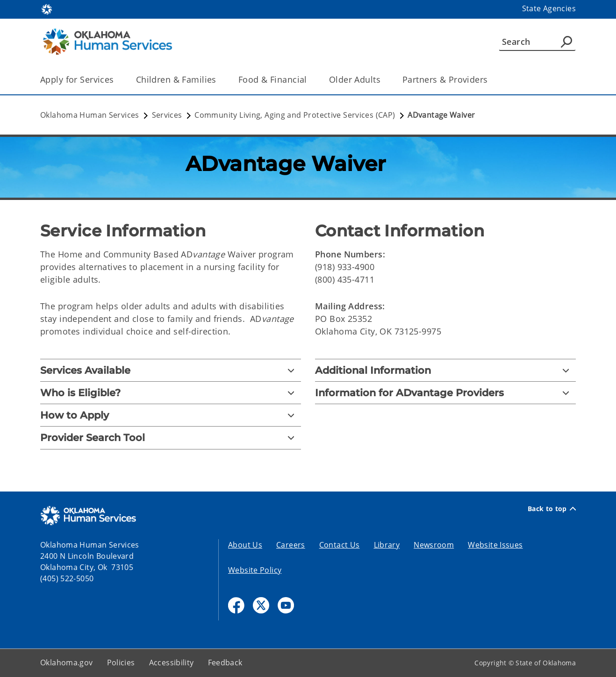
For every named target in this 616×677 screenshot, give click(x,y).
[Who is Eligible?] (171, 393)
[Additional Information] (445, 370)
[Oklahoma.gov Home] (47, 9)
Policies (121, 663)
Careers (291, 545)
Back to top (552, 509)
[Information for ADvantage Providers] (445, 393)
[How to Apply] (171, 415)
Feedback (225, 663)
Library (387, 545)
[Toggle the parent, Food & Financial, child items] (310, 80)
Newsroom (434, 545)
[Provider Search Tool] (171, 438)
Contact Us (340, 545)
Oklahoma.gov (67, 663)
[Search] (537, 42)
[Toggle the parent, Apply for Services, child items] (117, 80)
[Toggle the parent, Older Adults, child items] (383, 80)
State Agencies (549, 8)
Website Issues (495, 545)
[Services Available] (171, 370)
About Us (245, 545)
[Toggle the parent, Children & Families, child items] (219, 80)
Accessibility (172, 663)
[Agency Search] (566, 42)
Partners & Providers (445, 79)
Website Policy (255, 570)
